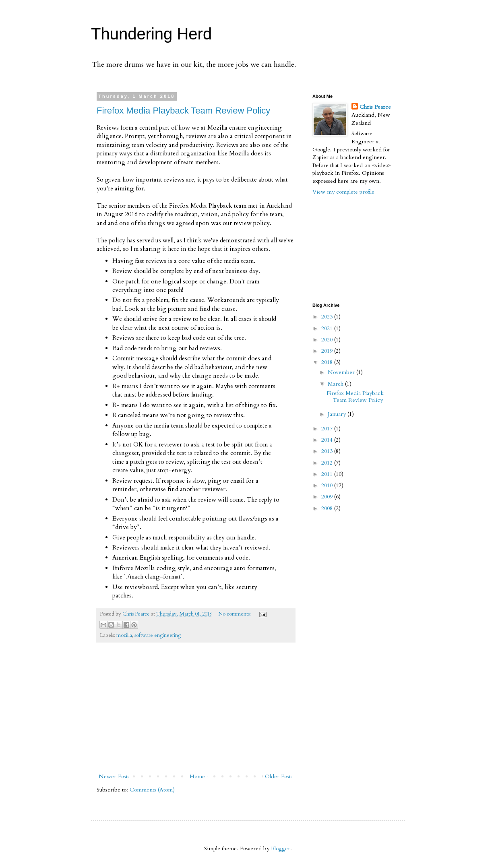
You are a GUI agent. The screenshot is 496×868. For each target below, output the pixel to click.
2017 (328, 429)
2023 (328, 317)
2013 (328, 451)
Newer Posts (114, 776)
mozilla (124, 635)
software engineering (158, 635)
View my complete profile (343, 192)
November (342, 372)
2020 (328, 340)
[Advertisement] (196, 711)
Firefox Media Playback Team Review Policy (183, 111)
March (336, 384)
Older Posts (279, 776)
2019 (328, 351)
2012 (328, 463)
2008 (328, 508)
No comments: (235, 614)
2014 (328, 440)
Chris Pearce (375, 107)
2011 (328, 474)
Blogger (281, 848)
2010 (328, 485)
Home (197, 776)
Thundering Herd (151, 34)
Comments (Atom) (152, 790)
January (338, 414)
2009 (328, 497)
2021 (328, 328)
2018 (328, 362)
